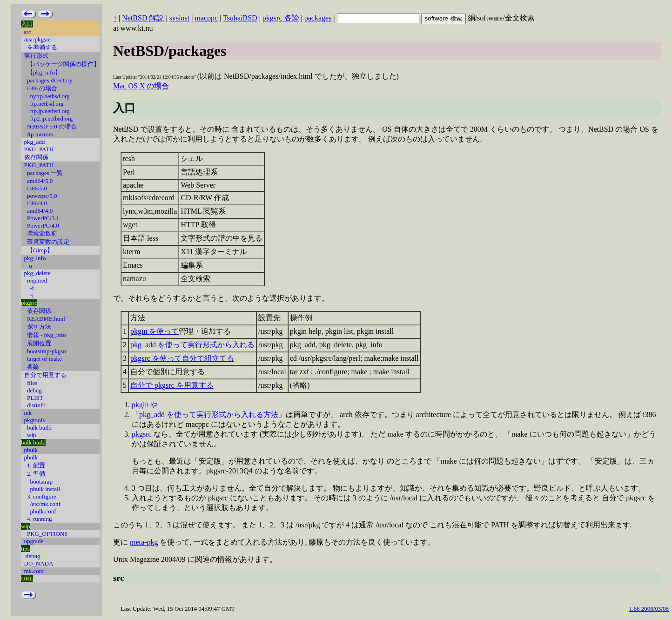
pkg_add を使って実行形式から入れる (192, 345)
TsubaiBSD (240, 18)
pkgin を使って (155, 331)
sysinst (180, 18)
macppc (206, 18)
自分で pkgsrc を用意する (172, 385)
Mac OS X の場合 (141, 86)
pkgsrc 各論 (281, 18)
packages (318, 18)
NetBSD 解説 (143, 18)
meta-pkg (144, 542)
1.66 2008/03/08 (649, 609)
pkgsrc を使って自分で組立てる (182, 358)
